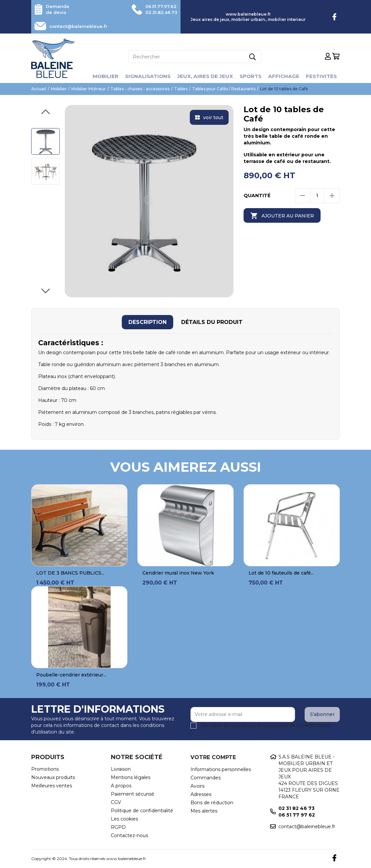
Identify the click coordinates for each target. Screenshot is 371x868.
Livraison (121, 769)
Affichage (286, 76)
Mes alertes (204, 811)
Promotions (45, 769)
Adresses (201, 794)
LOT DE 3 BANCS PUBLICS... (70, 573)
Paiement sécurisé (133, 794)
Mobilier (101, 76)
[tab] (148, 322)
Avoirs (197, 786)
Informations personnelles (221, 769)
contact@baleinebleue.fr (82, 26)
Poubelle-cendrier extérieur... (71, 675)
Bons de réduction (212, 803)
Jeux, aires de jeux (205, 76)
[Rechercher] (195, 57)
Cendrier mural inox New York (178, 573)
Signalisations (145, 76)
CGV (116, 802)
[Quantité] (317, 196)
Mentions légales (131, 777)
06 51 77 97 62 (297, 815)
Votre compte (213, 757)
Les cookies (124, 819)
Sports (252, 76)
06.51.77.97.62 (159, 6)
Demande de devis (58, 9)
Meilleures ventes (52, 786)
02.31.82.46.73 (159, 12)
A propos (121, 786)
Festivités (325, 76)
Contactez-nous (129, 835)
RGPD (118, 827)
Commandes (206, 778)
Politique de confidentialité (142, 811)
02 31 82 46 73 (297, 808)
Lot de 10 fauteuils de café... (281, 573)
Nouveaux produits (53, 777)
